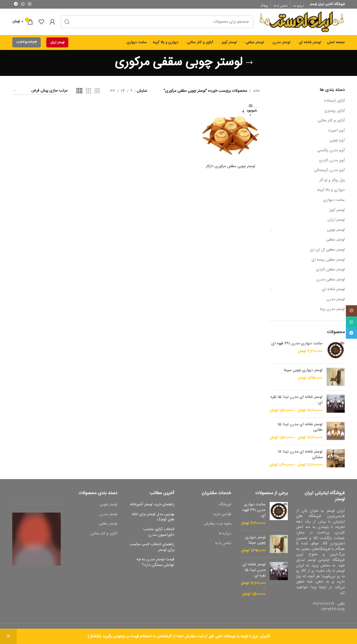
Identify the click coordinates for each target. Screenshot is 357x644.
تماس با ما (223, 546)
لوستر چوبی (336, 233)
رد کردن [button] (8, 636)
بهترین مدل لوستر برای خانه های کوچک (153, 520)
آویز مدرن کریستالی (329, 173)
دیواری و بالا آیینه (331, 193)
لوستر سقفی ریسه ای (328, 263)
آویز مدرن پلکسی (331, 153)
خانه (256, 94)
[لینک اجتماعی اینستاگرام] (30, 4)
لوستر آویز (337, 213)
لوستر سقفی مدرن (331, 282)
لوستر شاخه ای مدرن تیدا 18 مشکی (300, 457)
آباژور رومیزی (335, 114)
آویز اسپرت (336, 133)
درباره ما (225, 537)
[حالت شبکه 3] (89, 94)
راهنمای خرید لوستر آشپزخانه (152, 508)
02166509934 (26, 45)
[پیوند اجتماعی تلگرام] (16, 4)
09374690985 (333, 612)
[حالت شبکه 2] (97, 94)
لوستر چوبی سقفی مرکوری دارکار (231, 169)
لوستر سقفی (335, 243)
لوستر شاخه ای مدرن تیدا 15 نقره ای (296, 403)
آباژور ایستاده (334, 104)
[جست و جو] (157, 23)
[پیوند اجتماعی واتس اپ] (23, 4)
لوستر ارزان (57, 45)
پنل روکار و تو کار (332, 183)
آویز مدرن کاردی (332, 163)
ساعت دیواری (334, 203)
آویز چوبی (337, 143)
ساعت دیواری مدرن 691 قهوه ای (297, 347)
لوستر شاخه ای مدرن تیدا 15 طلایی (300, 430)
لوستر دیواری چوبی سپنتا (303, 374)
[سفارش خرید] (40, 94)
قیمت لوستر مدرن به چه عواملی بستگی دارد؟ (155, 565)
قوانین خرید (222, 517)
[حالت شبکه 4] (79, 94)
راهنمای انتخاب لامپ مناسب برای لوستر (152, 550)
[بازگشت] (249, 66)
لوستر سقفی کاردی (330, 272)
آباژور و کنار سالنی (331, 123)
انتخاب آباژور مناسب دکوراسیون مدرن (159, 535)
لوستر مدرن (336, 302)
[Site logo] (302, 23)
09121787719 (323, 607)
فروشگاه (225, 508)
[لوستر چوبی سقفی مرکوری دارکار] (231, 135)
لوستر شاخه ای (333, 292)
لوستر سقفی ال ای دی (327, 253)
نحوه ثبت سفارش (218, 527)
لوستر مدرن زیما (332, 312)
